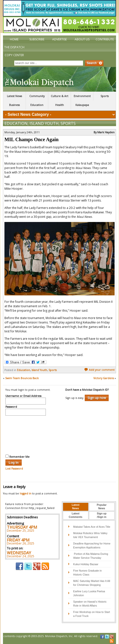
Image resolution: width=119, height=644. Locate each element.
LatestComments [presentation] (76, 515)
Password (11, 407)
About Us (82, 39)
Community (37, 96)
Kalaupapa (82, 105)
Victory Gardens (104, 378)
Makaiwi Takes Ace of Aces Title (92, 527)
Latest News (14, 96)
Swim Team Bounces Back (22, 378)
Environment (82, 96)
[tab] (76, 507)
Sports (105, 96)
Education (37, 105)
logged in (25, 493)
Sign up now (97, 398)
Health (59, 105)
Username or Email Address (23, 396)
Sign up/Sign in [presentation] (102, 515)
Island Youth (44, 123)
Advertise (59, 39)
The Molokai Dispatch (59, 79)
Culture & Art (59, 96)
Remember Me (17, 457)
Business (14, 105)
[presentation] (26, 434)
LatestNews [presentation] (76, 507)
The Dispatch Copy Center (14, 51)
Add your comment (99, 370)
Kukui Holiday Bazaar (86, 564)
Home (14, 39)
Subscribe (37, 39)
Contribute (105, 39)
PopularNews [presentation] (102, 507)
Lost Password (14, 469)
